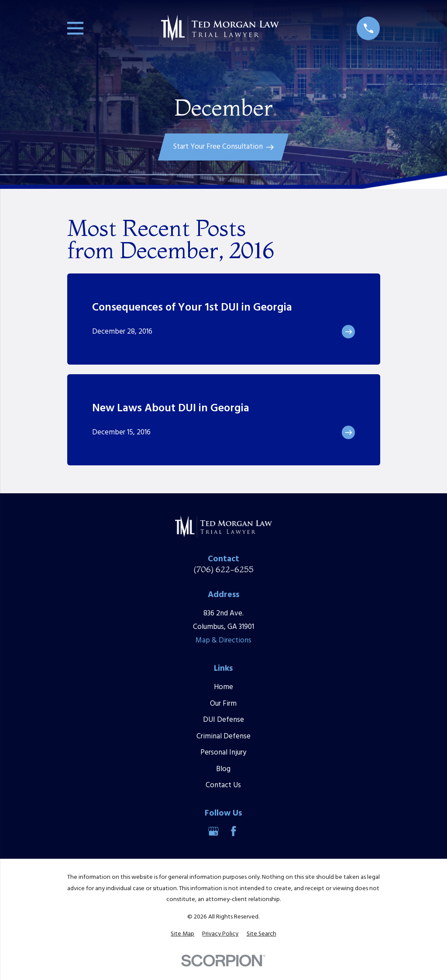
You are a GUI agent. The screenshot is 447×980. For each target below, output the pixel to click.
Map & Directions (223, 640)
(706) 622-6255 (223, 569)
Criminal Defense (223, 736)
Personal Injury (223, 753)
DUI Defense (223, 720)
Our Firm (223, 704)
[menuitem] (182, 934)
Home (223, 687)
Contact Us (223, 785)
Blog (223, 769)
